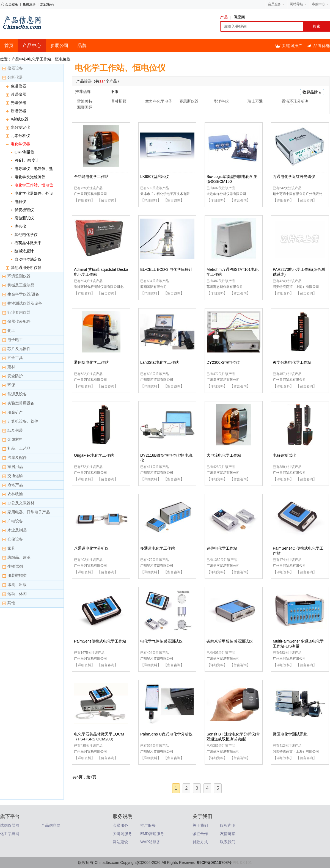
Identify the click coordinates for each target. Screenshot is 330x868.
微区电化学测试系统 (290, 734)
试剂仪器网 (10, 825)
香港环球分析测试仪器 (295, 102)
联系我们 (228, 842)
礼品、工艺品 (19, 448)
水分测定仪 (20, 127)
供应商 (239, 17)
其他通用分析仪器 (26, 268)
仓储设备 (15, 539)
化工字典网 (10, 834)
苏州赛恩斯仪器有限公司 (225, 287)
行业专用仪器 (19, 312)
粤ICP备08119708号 (214, 863)
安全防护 (15, 376)
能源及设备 (17, 394)
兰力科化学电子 (159, 101)
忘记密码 (47, 4)
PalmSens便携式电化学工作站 (100, 641)
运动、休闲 (17, 594)
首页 (9, 46)
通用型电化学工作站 (91, 362)
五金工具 (15, 358)
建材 (11, 367)
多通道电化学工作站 (158, 548)
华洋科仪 (221, 101)
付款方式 (200, 842)
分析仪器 (15, 77)
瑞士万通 (255, 101)
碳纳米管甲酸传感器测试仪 (230, 641)
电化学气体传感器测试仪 (161, 641)
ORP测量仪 (24, 152)
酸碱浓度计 (24, 251)
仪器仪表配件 (19, 321)
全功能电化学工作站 (91, 177)
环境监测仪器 (19, 276)
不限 (115, 92)
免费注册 (29, 4)
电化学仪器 (20, 144)
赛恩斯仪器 (189, 101)
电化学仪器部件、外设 (34, 193)
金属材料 (15, 439)
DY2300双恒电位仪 (223, 362)
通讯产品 (15, 485)
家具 (11, 548)
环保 (11, 385)
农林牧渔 (15, 494)
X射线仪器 (20, 119)
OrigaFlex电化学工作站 (94, 455)
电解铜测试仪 (284, 455)
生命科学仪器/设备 (23, 294)
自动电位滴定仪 (28, 259)
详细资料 (84, 200)
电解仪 (20, 202)
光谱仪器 (18, 103)
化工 (11, 330)
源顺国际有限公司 (153, 287)
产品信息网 (51, 825)
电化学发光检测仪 (30, 177)
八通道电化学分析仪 (91, 548)
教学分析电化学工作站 (292, 362)
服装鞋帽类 (17, 575)
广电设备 (15, 521)
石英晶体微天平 (28, 243)
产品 (225, 17)
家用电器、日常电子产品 (29, 512)
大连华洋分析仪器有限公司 (226, 194)
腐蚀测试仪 (24, 218)
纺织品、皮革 (19, 557)
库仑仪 (20, 226)
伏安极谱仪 (24, 210)
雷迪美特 (85, 101)
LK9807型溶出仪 (155, 177)
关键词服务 (122, 834)
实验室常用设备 (21, 403)
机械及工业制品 (21, 285)
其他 (11, 603)
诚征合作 (200, 834)
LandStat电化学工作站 (159, 362)
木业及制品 (17, 530)
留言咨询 (108, 200)
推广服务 (148, 825)
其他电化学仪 (26, 235)
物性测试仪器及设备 (25, 303)
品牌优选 (322, 46)
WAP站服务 (150, 842)
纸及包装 (15, 430)
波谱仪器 (18, 94)
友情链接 (228, 834)
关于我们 (200, 825)
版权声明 (228, 825)
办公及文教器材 (21, 503)
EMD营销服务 (152, 834)
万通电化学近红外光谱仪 (294, 177)
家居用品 (15, 467)
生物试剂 (15, 566)
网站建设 (120, 842)
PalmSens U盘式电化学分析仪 (166, 734)
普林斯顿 (119, 101)
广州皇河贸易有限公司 (90, 194)
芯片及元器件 (19, 349)
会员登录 (12, 4)
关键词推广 (292, 46)
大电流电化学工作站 (224, 455)
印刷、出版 (17, 585)
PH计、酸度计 (27, 160)
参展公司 (59, 46)
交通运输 (15, 476)
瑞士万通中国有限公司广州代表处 (298, 194)
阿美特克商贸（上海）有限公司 (296, 287)
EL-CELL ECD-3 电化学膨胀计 (166, 269)
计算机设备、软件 (23, 421)
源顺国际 (85, 107)
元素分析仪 (20, 136)
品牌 (82, 46)
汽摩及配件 (17, 458)
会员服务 (120, 825)
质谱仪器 (18, 111)
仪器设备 (15, 68)
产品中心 (32, 46)
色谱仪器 (18, 86)
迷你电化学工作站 (222, 548)
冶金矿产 (15, 412)
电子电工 (15, 340)
